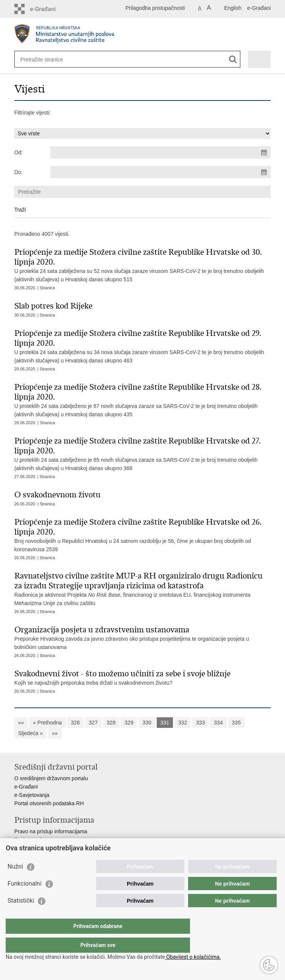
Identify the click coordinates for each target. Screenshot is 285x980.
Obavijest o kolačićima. (193, 957)
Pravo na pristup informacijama (51, 831)
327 (93, 723)
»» (55, 733)
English (233, 8)
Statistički (21, 916)
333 (200, 723)
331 (165, 723)
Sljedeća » (30, 733)
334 (218, 723)
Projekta (94, 595)
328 (111, 723)
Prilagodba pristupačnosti (155, 8)
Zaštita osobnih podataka (44, 848)
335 (236, 723)
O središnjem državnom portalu (51, 778)
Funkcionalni (25, 899)
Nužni (15, 882)
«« (21, 723)
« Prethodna (47, 723)
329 (129, 723)
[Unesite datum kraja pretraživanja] (160, 172)
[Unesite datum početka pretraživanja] (160, 152)
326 (75, 723)
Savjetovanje (30, 840)
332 (183, 723)
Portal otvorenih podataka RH (49, 803)
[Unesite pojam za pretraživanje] (48, 59)
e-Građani (259, 8)
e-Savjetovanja (32, 795)
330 (147, 723)
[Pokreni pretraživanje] (233, 59)
